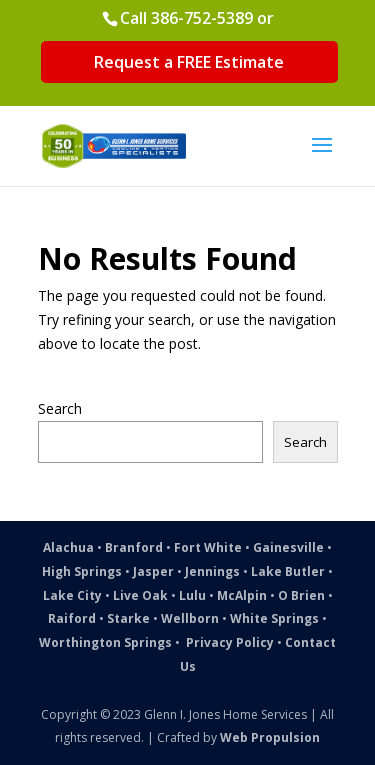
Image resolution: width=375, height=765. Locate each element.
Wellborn (190, 618)
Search (60, 408)
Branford (134, 547)
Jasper (153, 571)
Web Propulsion (270, 737)
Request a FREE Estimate (189, 62)
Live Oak (140, 595)
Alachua (68, 547)
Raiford (72, 618)
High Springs (82, 571)
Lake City (72, 595)
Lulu (192, 595)
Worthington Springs (105, 642)
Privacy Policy (230, 642)
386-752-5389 (202, 18)
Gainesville (288, 547)
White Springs (274, 618)
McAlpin (242, 595)
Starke (128, 618)
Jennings (212, 571)
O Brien (301, 595)
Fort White (208, 547)
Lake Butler (288, 571)
